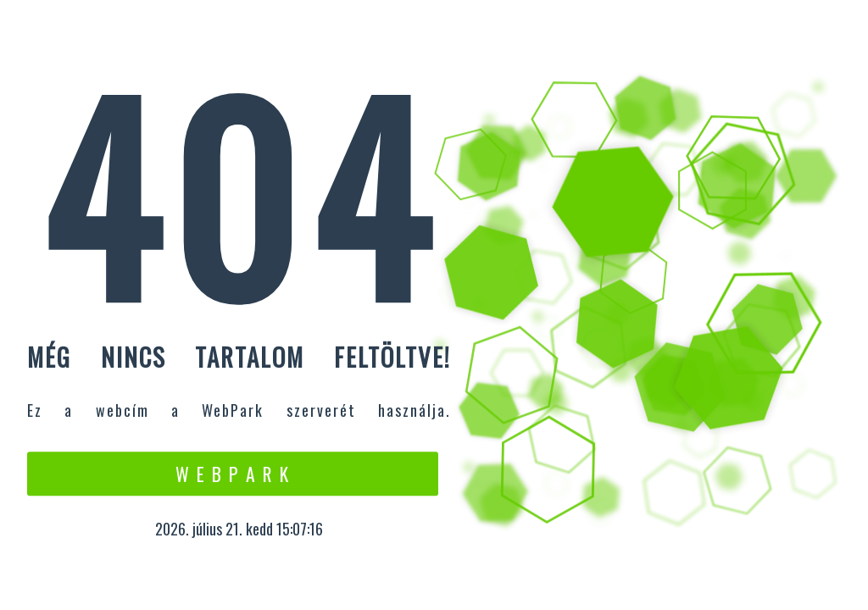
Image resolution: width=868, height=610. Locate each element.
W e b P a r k (233, 474)
